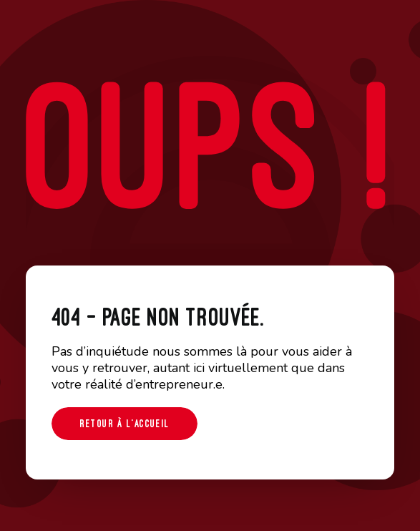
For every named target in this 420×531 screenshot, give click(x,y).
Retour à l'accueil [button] (124, 423)
